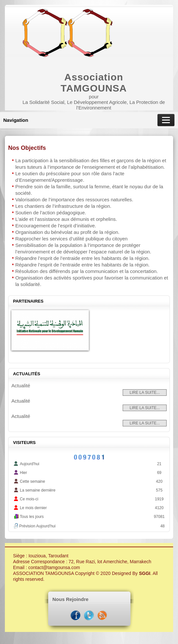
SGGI (145, 573)
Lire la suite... (145, 393)
